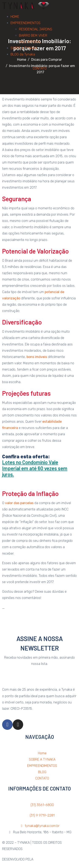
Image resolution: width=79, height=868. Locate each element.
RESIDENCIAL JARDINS (36, 29)
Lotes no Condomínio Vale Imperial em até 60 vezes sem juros (35, 468)
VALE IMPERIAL (30, 42)
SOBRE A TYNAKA (24, 48)
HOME (15, 17)
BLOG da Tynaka (23, 54)
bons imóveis (37, 357)
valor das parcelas (19, 503)
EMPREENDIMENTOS (25, 23)
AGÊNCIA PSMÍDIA (47, 859)
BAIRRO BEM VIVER (33, 35)
